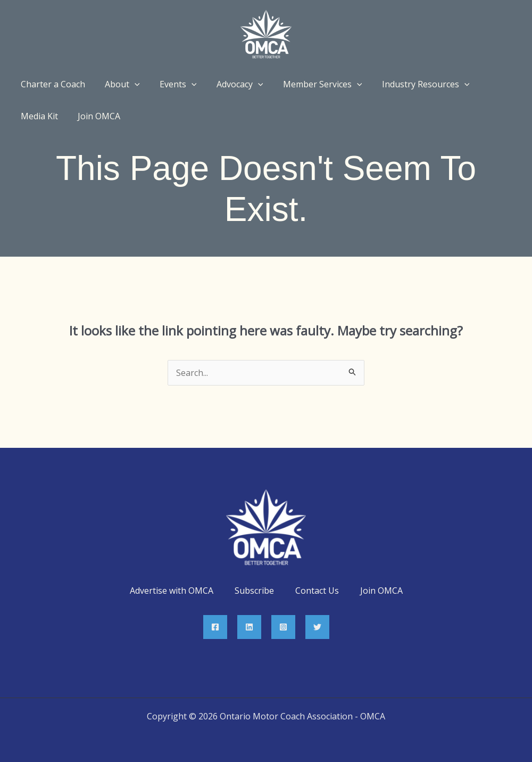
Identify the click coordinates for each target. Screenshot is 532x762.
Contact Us (317, 591)
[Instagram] (283, 627)
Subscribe (254, 591)
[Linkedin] (249, 627)
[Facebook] (215, 627)
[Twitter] (317, 627)
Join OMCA (381, 591)
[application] (130, 84)
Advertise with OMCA (172, 591)
